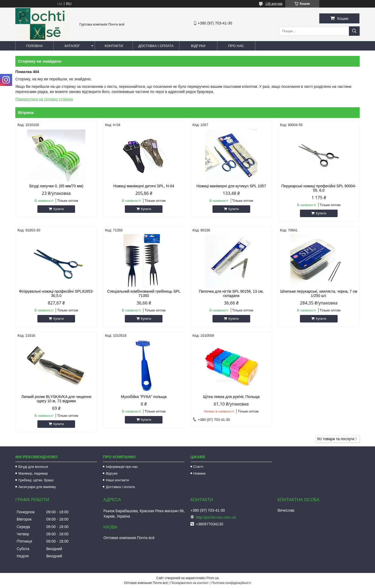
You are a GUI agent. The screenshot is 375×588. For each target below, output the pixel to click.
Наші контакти (117, 480)
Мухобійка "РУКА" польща (144, 397)
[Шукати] (354, 31)
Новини (199, 473)
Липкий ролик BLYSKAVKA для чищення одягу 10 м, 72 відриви (56, 399)
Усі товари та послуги (336, 439)
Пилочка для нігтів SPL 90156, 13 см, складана (231, 293)
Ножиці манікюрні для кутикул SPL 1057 (231, 186)
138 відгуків (274, 4)
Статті (198, 467)
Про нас (236, 46)
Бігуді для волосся (33, 467)
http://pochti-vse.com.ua (216, 517)
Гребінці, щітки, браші (36, 480)
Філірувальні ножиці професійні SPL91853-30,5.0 (56, 293)
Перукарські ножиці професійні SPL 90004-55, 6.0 (319, 188)
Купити (58, 209)
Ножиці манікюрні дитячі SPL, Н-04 (144, 186)
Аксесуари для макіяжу (37, 487)
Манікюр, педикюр (33, 473)
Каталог (72, 46)
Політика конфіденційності (231, 583)
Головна (34, 46)
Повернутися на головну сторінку (44, 99)
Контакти (114, 46)
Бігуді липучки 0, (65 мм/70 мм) (56, 186)
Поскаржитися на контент (189, 583)
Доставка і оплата (156, 46)
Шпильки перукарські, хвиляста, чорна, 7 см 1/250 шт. (319, 293)
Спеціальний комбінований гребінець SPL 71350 (144, 293)
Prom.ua (213, 578)
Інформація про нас (122, 467)
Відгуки (198, 46)
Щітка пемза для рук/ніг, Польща (231, 397)
